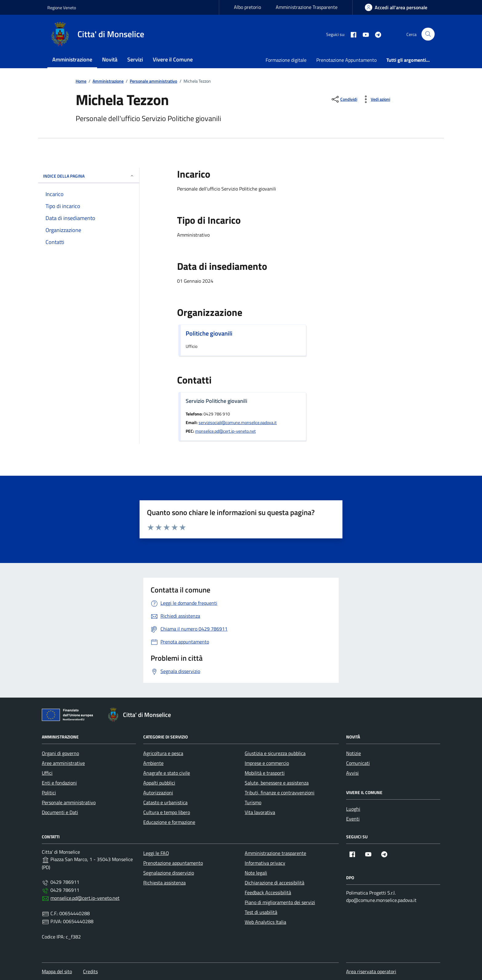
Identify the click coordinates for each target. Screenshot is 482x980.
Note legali (256, 873)
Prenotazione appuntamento (173, 863)
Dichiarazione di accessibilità (275, 883)
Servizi (135, 59)
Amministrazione (72, 59)
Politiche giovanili (209, 333)
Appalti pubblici (159, 783)
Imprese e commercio (267, 763)
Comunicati (358, 763)
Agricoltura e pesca (163, 753)
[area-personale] (396, 7)
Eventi (353, 819)
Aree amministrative (63, 763)
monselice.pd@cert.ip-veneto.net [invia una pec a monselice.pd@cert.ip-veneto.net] (225, 431)
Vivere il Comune (173, 59)
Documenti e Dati (60, 812)
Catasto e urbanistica (165, 802)
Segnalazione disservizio (169, 873)
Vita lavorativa (260, 812)
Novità (110, 59)
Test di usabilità (261, 912)
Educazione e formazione (169, 822)
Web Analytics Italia (265, 922)
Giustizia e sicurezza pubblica (275, 753)
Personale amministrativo (69, 802)
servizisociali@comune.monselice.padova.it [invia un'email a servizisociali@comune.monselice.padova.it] (238, 423)
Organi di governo (60, 753)
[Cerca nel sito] (428, 34)
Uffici (47, 773)
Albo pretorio (247, 7)
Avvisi (352, 773)
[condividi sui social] (344, 99)
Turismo (253, 802)
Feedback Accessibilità (268, 892)
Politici (49, 793)
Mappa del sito (57, 971)
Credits (90, 971)
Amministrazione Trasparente (307, 7)
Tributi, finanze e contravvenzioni (280, 793)
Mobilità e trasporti (265, 773)
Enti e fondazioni (59, 783)
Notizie (354, 753)
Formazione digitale (286, 60)
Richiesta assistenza (164, 883)
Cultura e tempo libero (167, 812)
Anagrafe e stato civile (167, 773)
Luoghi (353, 809)
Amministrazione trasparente (275, 853)
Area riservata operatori (371, 971)
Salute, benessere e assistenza (277, 783)
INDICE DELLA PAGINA (89, 176)
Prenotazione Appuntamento (346, 60)
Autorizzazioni (158, 793)
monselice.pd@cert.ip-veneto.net (85, 898)
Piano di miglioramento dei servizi (280, 902)
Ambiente (153, 763)
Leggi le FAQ (156, 853)
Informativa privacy (265, 863)
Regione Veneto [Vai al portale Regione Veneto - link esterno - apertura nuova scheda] (62, 8)
